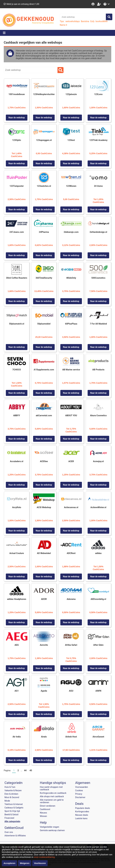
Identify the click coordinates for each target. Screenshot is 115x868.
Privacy (79, 794)
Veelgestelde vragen (49, 827)
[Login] (93, 4)
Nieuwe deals (82, 815)
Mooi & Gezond (12, 797)
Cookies (79, 791)
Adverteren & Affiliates (15, 836)
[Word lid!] (99, 4)
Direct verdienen (48, 806)
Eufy (92, 21)
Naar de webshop (17, 118)
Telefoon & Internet (14, 804)
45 (31, 771)
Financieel (9, 818)
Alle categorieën (12, 821)
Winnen (43, 816)
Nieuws (43, 813)
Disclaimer (80, 797)
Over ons (9, 832)
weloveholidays (73, 21)
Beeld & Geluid (11, 815)
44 (25, 771)
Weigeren (25, 863)
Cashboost (45, 809)
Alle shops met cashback (52, 797)
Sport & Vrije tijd (12, 811)
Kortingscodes (82, 812)
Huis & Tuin (10, 787)
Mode (7, 801)
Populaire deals (83, 808)
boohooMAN (101, 21)
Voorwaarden (82, 787)
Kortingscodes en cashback (53, 793)
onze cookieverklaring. (45, 857)
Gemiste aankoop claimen (52, 830)
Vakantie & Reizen (13, 791)
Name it (63, 25)
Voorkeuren (40, 863)
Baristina (85, 21)
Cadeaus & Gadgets (14, 808)
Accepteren (9, 863)
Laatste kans (81, 818)
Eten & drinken (11, 794)
